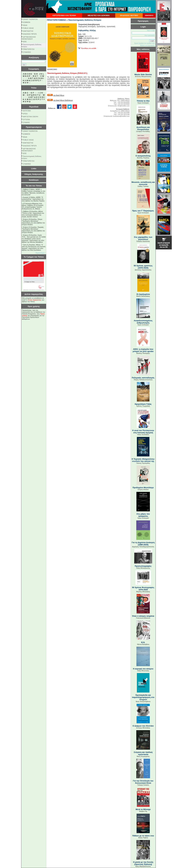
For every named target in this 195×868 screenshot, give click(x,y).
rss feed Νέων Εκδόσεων (63, 100)
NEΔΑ (25, 25)
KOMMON (27, 22)
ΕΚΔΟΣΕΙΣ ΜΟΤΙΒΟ (129, 15)
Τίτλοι (34, 88)
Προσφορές (143, 21)
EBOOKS (149, 15)
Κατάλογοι (34, 180)
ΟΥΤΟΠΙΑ (26, 120)
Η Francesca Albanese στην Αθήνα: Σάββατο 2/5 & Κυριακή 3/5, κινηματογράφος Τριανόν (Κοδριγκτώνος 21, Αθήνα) (32, 206)
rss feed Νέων (59, 95)
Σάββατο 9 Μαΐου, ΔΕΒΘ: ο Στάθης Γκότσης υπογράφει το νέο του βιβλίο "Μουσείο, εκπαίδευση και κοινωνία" (33, 192)
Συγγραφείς (34, 69)
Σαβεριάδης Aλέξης (87, 30)
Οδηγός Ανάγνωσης (34, 174)
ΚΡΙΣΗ (25, 114)
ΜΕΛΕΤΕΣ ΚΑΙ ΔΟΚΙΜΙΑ (99, 15)
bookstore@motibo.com (121, 116)
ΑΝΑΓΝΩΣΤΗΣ (28, 31)
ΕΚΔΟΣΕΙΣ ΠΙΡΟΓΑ (30, 34)
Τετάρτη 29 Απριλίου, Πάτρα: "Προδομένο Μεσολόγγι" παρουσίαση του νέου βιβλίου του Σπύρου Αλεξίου (33, 222)
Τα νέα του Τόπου (34, 186)
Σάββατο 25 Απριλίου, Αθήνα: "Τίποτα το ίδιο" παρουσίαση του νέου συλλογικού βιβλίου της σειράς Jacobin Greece (33, 214)
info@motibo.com (123, 106)
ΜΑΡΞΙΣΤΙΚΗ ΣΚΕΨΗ (31, 117)
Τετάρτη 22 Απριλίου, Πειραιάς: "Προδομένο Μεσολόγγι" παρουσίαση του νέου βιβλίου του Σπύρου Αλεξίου (33, 230)
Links (34, 169)
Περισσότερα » (41, 253)
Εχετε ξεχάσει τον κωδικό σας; (145, 43)
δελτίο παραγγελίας (35, 300)
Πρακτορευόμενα (34, 127)
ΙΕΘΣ (25, 42)
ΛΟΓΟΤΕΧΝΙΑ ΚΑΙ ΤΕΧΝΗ (64, 15)
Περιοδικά (34, 107)
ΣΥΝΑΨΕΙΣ (27, 52)
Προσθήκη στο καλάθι (87, 48)
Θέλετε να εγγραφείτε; (148, 45)
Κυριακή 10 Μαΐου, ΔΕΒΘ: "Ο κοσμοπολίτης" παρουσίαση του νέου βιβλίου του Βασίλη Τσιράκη (33, 199)
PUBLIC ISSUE (28, 28)
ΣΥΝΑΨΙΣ (26, 122)
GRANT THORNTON (30, 19)
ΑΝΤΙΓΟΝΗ (27, 111)
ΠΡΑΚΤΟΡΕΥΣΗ (29, 49)
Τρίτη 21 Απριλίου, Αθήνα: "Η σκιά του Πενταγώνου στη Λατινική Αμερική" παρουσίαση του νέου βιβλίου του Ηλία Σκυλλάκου (34, 247)
